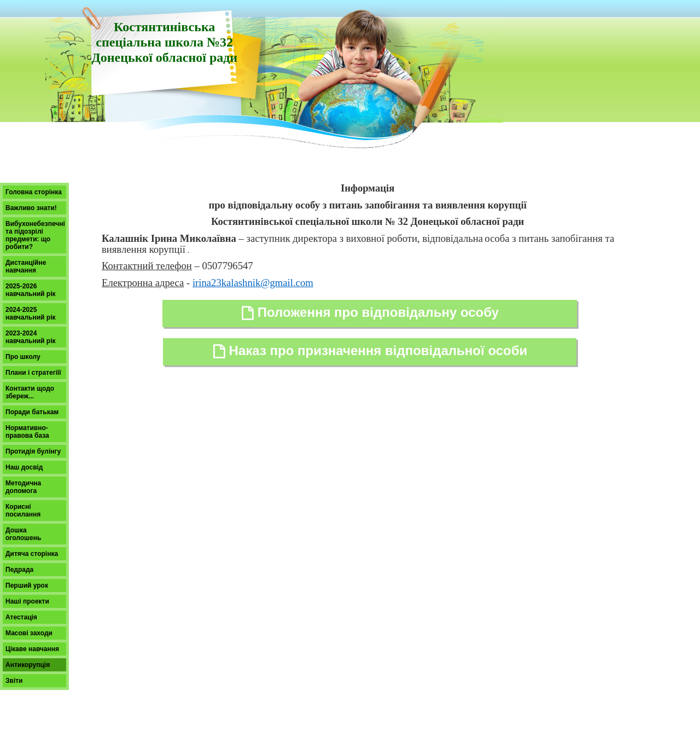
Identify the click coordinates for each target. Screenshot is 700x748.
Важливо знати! (31, 208)
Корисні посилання (23, 511)
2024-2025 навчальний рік (31, 314)
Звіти (14, 681)
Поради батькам (32, 412)
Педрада (19, 570)
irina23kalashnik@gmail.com (253, 283)
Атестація (21, 617)
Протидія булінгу (33, 451)
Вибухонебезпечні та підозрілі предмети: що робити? (35, 235)
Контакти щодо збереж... (30, 392)
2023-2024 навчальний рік (31, 337)
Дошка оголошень (23, 534)
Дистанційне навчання (26, 266)
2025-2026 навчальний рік (31, 290)
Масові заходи (29, 633)
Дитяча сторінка (32, 554)
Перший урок (27, 585)
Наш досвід (24, 467)
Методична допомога (23, 487)
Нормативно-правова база (27, 432)
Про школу (23, 357)
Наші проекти (27, 601)
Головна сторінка (34, 192)
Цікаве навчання (32, 649)
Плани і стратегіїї (33, 373)
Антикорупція (28, 665)
